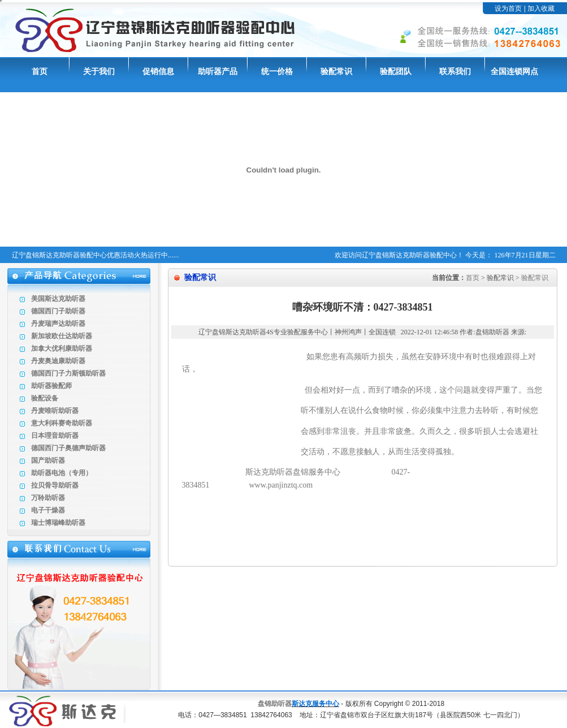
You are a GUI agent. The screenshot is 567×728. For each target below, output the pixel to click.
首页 (40, 72)
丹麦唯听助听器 (55, 411)
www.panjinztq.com (281, 485)
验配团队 (396, 72)
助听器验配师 (51, 386)
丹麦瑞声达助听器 (58, 324)
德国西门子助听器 (58, 311)
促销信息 (158, 72)
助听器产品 (218, 72)
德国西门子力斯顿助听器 (68, 373)
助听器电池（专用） (62, 473)
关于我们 (99, 72)
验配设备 (45, 398)
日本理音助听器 (55, 436)
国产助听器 (48, 460)
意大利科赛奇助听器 (62, 423)
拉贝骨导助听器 (55, 485)
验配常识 (336, 72)
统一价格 (277, 72)
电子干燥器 (48, 510)
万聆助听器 (48, 498)
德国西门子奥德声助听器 (68, 448)
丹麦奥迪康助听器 (58, 361)
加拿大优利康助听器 (62, 348)
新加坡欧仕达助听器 (62, 336)
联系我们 (455, 72)
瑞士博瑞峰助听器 (58, 523)
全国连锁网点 (514, 72)
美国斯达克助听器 (58, 299)
